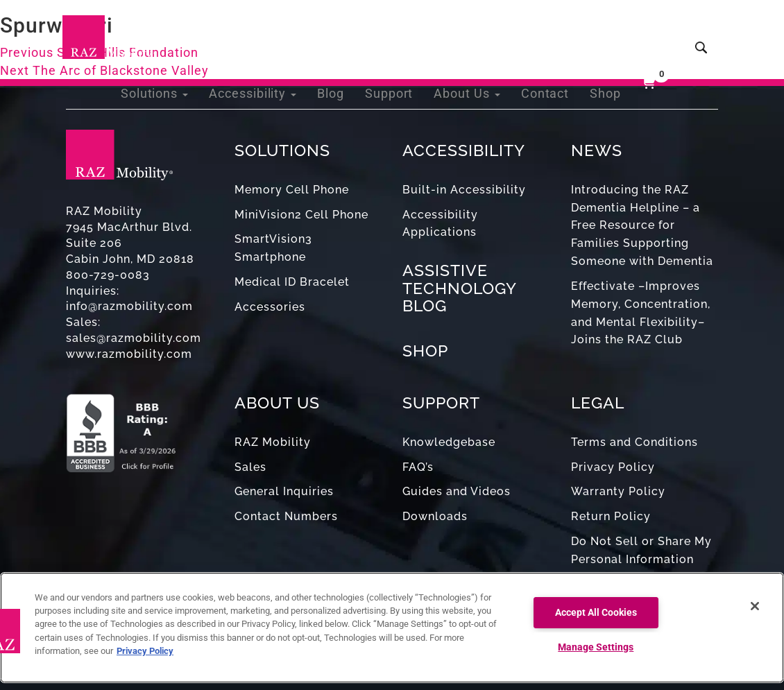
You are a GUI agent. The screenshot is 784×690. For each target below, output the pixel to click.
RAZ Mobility (273, 442)
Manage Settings (596, 647)
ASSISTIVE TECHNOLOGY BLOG (459, 288)
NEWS (597, 150)
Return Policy (611, 516)
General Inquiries (284, 491)
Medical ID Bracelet (292, 282)
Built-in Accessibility (464, 190)
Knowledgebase (449, 442)
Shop (607, 34)
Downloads (435, 516)
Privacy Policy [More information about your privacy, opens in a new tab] (145, 651)
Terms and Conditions (634, 442)
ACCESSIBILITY (464, 150)
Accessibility (277, 34)
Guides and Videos (457, 491)
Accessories (270, 307)
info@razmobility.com (129, 306)
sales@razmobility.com (134, 338)
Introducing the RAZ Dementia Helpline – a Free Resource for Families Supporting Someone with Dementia (642, 225)
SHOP (425, 351)
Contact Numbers (286, 516)
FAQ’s (418, 467)
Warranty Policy (618, 491)
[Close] (755, 606)
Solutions (187, 34)
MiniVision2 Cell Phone (301, 215)
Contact (550, 34)
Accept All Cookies (596, 613)
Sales (250, 467)
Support (404, 34)
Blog (349, 34)
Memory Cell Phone (292, 190)
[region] (392, 628)
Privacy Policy (613, 467)
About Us (477, 34)
